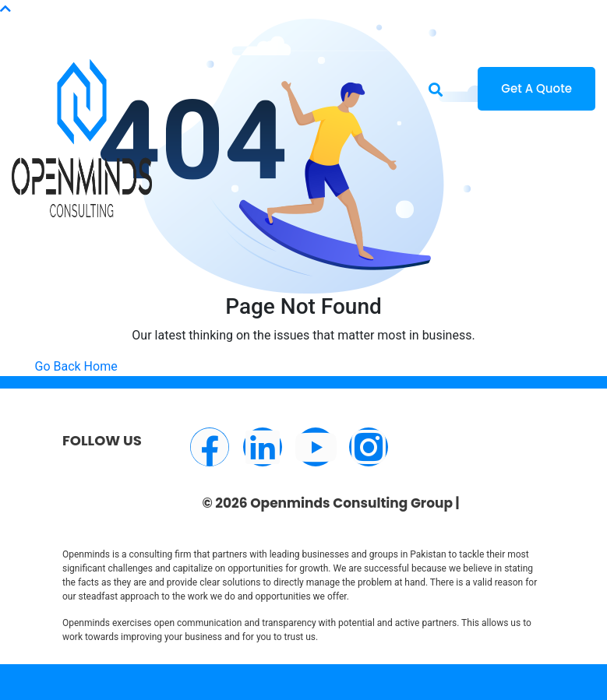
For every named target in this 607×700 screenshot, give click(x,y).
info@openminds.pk (116, 18)
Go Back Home (76, 366)
